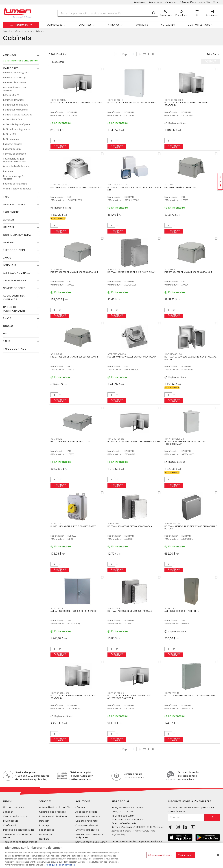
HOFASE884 (114, 608)
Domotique (46, 834)
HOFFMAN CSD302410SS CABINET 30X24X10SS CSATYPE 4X (73, 697)
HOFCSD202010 (116, 693)
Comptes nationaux (87, 821)
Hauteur (9, 227)
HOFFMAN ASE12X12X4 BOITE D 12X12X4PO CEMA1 (131, 272)
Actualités (168, 25)
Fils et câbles (47, 830)
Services (45, 801)
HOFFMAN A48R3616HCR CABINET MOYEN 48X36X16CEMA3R (185, 443)
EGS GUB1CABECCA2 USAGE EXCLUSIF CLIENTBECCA (76, 187)
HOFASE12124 (114, 269)
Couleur (9, 326)
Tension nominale (15, 280)
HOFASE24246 (172, 693)
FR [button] (214, 2)
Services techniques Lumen (91, 842)
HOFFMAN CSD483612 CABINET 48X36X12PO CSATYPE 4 (134, 443)
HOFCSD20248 (115, 100)
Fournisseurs (156, 2)
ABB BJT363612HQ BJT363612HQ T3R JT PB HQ (74, 611)
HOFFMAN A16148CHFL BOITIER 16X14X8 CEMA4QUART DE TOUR (191, 527)
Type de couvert (14, 250)
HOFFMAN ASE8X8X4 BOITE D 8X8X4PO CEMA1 (130, 611)
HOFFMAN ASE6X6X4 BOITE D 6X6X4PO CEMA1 (130, 526)
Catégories (11, 68)
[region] (111, 855)
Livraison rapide (133, 774)
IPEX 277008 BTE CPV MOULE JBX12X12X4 (70, 442)
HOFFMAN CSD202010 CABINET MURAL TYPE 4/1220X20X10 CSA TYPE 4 (129, 697)
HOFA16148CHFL (173, 524)
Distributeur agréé (80, 772)
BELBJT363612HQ (59, 608)
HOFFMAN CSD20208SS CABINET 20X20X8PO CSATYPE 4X (187, 104)
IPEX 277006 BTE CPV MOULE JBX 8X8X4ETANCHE (74, 272)
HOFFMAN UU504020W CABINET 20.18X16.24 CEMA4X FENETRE (190, 358)
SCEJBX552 (56, 354)
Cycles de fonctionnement (14, 309)
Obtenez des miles (189, 772)
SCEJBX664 (170, 269)
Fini (5, 334)
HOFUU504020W (173, 354)
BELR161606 (170, 608)
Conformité (10, 825)
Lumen (7, 801)
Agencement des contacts (14, 298)
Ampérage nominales (17, 273)
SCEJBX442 (170, 185)
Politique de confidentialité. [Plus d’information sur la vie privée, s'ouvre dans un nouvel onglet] (60, 865)
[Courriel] (186, 817)
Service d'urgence (25, 772)
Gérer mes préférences (160, 855)
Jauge (7, 258)
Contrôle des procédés (52, 812)
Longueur (10, 265)
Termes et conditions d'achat (20, 842)
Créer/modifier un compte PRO (195, 2)
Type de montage (14, 349)
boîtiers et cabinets (23, 31)
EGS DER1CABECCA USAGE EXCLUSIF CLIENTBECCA (132, 357)
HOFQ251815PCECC (118, 185)
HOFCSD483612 (116, 439)
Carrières (142, 25)
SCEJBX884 (57, 269)
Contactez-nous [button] (199, 25)
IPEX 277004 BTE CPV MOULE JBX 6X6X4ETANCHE (188, 272)
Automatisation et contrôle (55, 807)
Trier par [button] (212, 54)
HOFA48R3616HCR (174, 439)
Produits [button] (21, 25)
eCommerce (82, 807)
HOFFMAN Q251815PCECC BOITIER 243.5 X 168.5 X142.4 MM (134, 189)
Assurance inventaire (88, 816)
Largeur (9, 220)
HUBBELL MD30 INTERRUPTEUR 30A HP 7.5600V (73, 526)
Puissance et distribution (54, 816)
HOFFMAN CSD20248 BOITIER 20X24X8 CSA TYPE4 (132, 103)
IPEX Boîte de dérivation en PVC (181, 187)
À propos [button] (114, 25)
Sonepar (8, 812)
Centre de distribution (16, 816)
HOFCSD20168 (58, 100)
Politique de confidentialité (19, 830)
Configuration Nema (17, 235)
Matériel (9, 242)
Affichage (10, 55)
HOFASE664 (114, 524)
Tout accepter (185, 855)
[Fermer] (218, 855)
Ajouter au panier (60, 146)
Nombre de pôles (14, 288)
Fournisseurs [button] (54, 25)
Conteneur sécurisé (87, 825)
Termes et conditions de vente (17, 836)
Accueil (6, 31)
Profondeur (11, 212)
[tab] (21, 55)
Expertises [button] (85, 25)
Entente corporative (87, 830)
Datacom (44, 821)
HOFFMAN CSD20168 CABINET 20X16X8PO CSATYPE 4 (77, 103)
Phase (7, 318)
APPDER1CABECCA (117, 354)
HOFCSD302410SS (60, 693)
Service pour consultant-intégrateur (90, 836)
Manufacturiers (14, 204)
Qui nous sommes (14, 807)
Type (6, 197)
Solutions (83, 801)
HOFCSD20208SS (174, 100)
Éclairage (44, 825)
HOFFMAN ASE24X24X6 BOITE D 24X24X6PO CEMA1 (190, 696)
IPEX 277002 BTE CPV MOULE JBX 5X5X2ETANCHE (74, 357)
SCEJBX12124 (57, 439)
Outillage (44, 839)
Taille (7, 341)
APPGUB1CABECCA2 (61, 185)
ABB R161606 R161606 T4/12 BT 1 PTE (182, 611)
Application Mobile (86, 812)
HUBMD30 (56, 524)
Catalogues (171, 2)
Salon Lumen (140, 2)
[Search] (108, 13)
